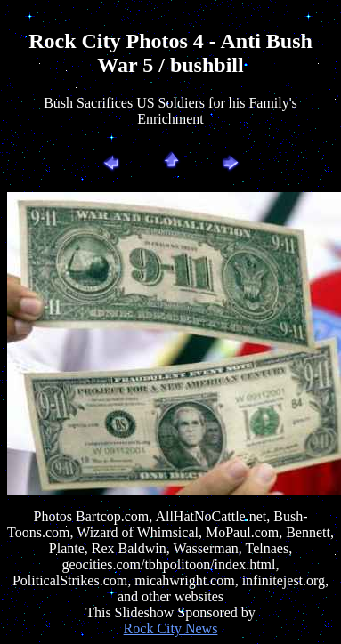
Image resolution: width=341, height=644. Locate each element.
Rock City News (171, 628)
